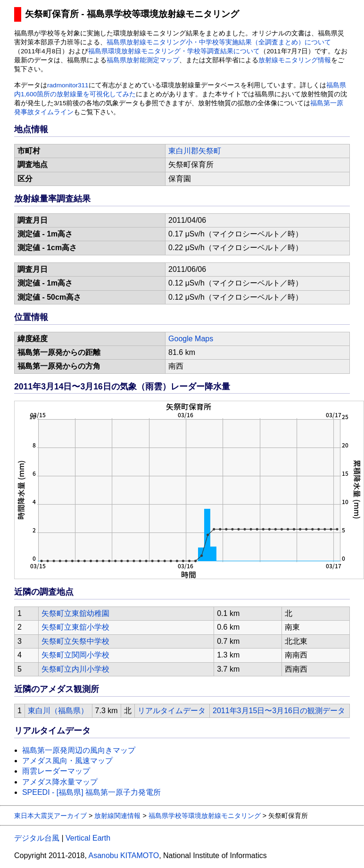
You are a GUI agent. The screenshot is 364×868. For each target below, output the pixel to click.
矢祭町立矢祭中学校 (75, 641)
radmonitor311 (68, 85)
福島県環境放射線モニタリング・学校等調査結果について (174, 51)
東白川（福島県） (58, 711)
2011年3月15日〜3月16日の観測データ (279, 711)
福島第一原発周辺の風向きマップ (79, 750)
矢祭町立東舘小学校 (75, 627)
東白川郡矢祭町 (195, 151)
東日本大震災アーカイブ (50, 816)
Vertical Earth (88, 838)
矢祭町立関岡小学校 (75, 655)
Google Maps (191, 339)
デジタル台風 (37, 838)
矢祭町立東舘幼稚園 (75, 613)
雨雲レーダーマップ (56, 771)
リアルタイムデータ (172, 711)
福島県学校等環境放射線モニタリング (205, 816)
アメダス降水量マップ (60, 782)
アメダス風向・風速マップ (67, 761)
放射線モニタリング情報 (295, 60)
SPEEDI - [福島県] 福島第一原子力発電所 (91, 792)
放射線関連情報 (117, 816)
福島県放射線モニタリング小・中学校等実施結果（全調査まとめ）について (219, 42)
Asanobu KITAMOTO (124, 855)
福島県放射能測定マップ (143, 60)
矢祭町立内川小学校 (75, 669)
